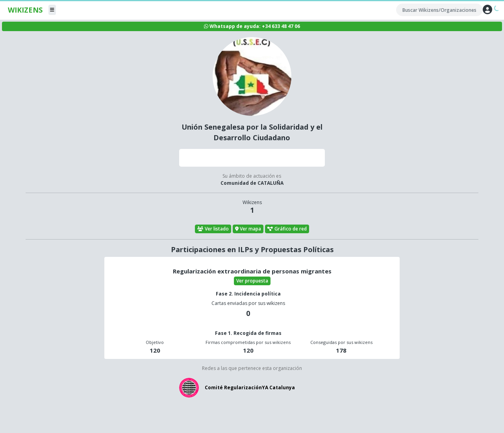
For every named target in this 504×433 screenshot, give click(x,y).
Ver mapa (248, 229)
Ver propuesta (252, 281)
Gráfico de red (287, 229)
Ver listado (213, 229)
